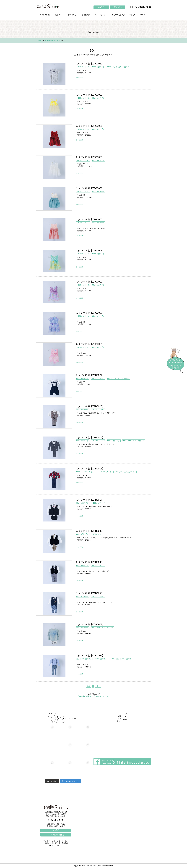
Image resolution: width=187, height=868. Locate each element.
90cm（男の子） (114, 441)
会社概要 (111, 706)
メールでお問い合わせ (56, 835)
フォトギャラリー (101, 15)
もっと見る (79, 77)
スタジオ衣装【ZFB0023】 (54, 417)
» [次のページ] (100, 686)
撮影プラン (59, 15)
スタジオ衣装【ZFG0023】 (54, 167)
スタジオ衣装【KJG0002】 (54, 635)
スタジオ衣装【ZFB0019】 (54, 448)
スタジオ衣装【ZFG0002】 (54, 323)
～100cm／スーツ (98, 378)
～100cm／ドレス (83, 67)
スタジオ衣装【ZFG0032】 (54, 105)
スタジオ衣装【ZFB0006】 (54, 541)
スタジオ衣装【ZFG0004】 (54, 261)
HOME (40, 40)
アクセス (132, 15)
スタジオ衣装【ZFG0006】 (54, 199)
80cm (78, 472)
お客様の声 (86, 15)
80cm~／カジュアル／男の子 (118, 378)
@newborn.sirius (101, 696)
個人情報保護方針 (141, 706)
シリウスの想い (45, 15)
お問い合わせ (117, 7)
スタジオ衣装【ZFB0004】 (54, 604)
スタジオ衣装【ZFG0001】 (54, 354)
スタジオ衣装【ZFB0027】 (54, 386)
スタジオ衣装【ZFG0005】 (54, 230)
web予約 (101, 7)
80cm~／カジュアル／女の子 (118, 67)
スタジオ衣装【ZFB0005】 (54, 572)
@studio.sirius (84, 696)
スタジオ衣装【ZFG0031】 (54, 74)
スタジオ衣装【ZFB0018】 (54, 479)
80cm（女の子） (99, 67)
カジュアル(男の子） (84, 659)
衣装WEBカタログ (118, 15)
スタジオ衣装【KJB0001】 (54, 666)
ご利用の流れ (73, 15)
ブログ (143, 15)
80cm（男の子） (83, 378)
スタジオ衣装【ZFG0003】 (54, 292)
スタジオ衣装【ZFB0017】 (54, 510)
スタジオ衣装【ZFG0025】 (54, 136)
